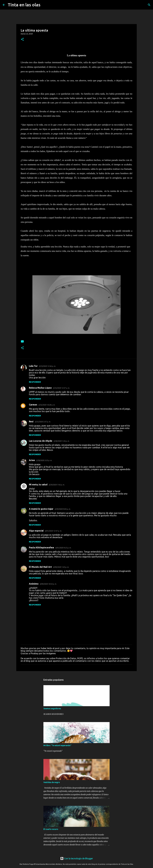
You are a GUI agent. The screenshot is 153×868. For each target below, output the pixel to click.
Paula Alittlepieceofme (41, 548)
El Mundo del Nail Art (40, 567)
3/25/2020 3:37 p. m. (43, 422)
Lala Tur (33, 366)
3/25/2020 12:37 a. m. (61, 388)
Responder (35, 382)
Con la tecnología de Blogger (77, 858)
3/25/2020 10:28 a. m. (47, 405)
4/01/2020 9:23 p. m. (63, 548)
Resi (31, 421)
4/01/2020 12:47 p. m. (53, 531)
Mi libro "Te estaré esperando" (57, 745)
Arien (32, 460)
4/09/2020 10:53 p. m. (48, 584)
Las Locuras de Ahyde (41, 441)
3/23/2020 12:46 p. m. (47, 366)
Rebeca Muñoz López (40, 388)
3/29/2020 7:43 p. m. (57, 485)
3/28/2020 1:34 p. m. (61, 441)
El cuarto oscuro (51, 829)
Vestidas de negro (52, 782)
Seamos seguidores (52, 709)
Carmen (33, 405)
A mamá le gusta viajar (41, 509)
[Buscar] (44, 5)
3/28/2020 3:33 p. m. (44, 460)
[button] (22, 39)
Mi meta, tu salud (38, 485)
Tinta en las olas (24, 5)
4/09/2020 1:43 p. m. (61, 567)
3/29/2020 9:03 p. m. (62, 509)
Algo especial (36, 531)
